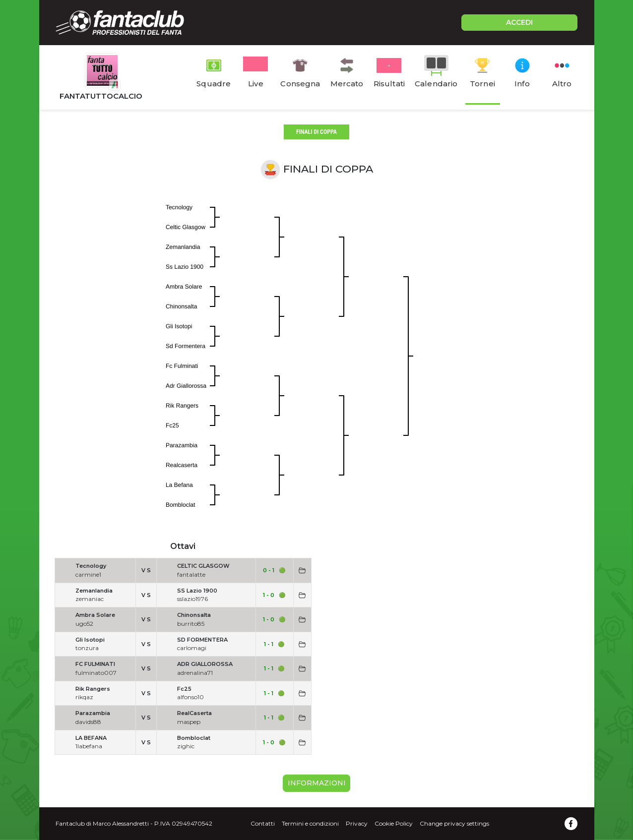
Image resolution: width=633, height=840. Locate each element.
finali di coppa (316, 132)
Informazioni (317, 783)
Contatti (263, 823)
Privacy (357, 823)
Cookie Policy (394, 823)
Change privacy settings (454, 823)
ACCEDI (519, 22)
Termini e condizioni (310, 823)
